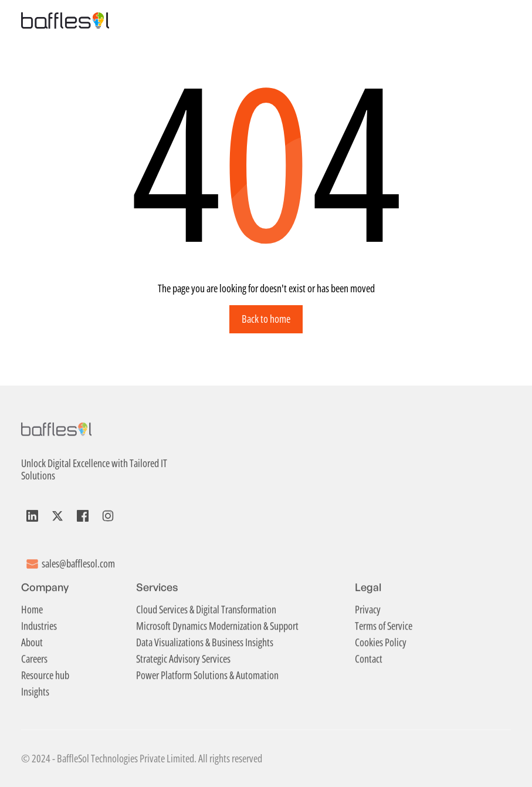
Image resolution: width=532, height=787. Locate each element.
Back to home (266, 319)
